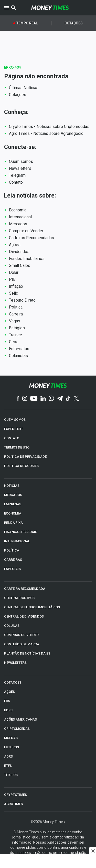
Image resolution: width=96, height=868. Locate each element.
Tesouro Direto (22, 300)
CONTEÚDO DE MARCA (22, 644)
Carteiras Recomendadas (31, 238)
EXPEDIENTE (14, 429)
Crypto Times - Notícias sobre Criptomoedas (49, 127)
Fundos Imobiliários (27, 259)
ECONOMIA (13, 513)
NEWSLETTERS (15, 663)
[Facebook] (18, 399)
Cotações (74, 23)
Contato (16, 182)
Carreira (16, 314)
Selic (13, 293)
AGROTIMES (13, 804)
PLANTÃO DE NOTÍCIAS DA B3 (27, 653)
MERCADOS (13, 495)
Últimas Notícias (24, 88)
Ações (15, 245)
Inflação (16, 286)
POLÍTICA (12, 550)
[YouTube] (34, 399)
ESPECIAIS (12, 569)
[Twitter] (76, 399)
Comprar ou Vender (26, 231)
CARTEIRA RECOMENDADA (25, 589)
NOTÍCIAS (12, 486)
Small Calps (20, 265)
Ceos (14, 342)
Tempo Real (27, 23)
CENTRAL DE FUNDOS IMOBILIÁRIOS (32, 607)
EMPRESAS (13, 504)
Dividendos (19, 252)
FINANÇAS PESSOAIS (21, 532)
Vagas (15, 321)
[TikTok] (68, 399)
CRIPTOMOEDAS (17, 729)
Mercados (18, 224)
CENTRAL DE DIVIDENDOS (24, 616)
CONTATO (12, 438)
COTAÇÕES (13, 682)
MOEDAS (11, 738)
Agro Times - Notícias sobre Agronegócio (46, 133)
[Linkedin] (43, 399)
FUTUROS (12, 747)
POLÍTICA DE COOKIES (21, 466)
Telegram (17, 175)
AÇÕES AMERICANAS (20, 719)
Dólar (14, 272)
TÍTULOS (11, 775)
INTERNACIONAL (17, 541)
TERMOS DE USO (17, 447)
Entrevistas (19, 349)
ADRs (8, 756)
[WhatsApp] (51, 399)
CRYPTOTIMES (15, 795)
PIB (12, 279)
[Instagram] (25, 399)
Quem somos (21, 161)
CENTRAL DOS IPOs (19, 598)
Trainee (15, 335)
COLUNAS (12, 626)
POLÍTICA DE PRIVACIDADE (25, 457)
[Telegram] (60, 399)
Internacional (20, 217)
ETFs (8, 766)
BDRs (8, 710)
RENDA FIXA (13, 523)
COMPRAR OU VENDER (21, 635)
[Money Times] (50, 8)
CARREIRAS (13, 560)
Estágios (17, 328)
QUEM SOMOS (15, 420)
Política (16, 307)
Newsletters (20, 168)
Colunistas (18, 356)
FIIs (7, 701)
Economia (18, 210)
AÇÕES (9, 692)
